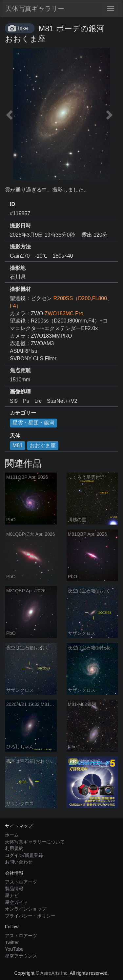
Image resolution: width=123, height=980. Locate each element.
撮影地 (18, 268)
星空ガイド (16, 902)
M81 (18, 445)
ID (12, 204)
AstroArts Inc (54, 973)
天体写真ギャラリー (35, 9)
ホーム (12, 835)
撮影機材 (20, 289)
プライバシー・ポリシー (30, 916)
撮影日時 (20, 226)
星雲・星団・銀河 (33, 423)
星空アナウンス (21, 956)
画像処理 (20, 392)
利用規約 (14, 848)
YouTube (14, 949)
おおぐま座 (43, 445)
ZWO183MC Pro (64, 313)
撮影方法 (20, 247)
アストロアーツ (21, 882)
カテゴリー (23, 413)
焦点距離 (20, 370)
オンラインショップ (26, 909)
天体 (15, 436)
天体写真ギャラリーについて (35, 842)
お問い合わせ (19, 862)
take (23, 28)
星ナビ (12, 895)
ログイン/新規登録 (24, 855)
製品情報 (14, 889)
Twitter (12, 942)
